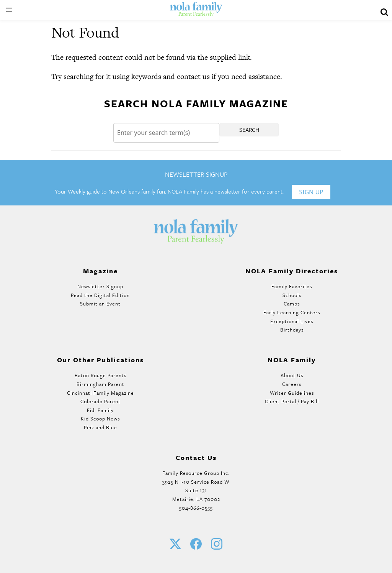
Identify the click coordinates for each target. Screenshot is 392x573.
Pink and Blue (100, 427)
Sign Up (311, 192)
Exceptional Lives (292, 321)
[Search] (166, 133)
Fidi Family (100, 410)
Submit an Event (100, 304)
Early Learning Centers (292, 312)
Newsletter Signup (100, 286)
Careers (292, 384)
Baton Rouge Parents (100, 375)
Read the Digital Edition (100, 295)
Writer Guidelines (292, 393)
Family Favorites (292, 286)
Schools (292, 295)
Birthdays (292, 330)
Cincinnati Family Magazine (100, 393)
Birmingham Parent (100, 384)
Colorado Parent (100, 401)
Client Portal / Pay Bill (292, 401)
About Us (292, 375)
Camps (292, 304)
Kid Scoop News (100, 419)
